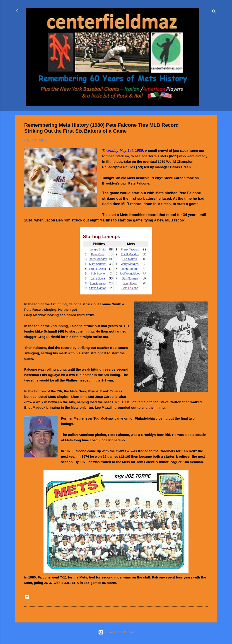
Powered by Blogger (116, 632)
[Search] (214, 12)
